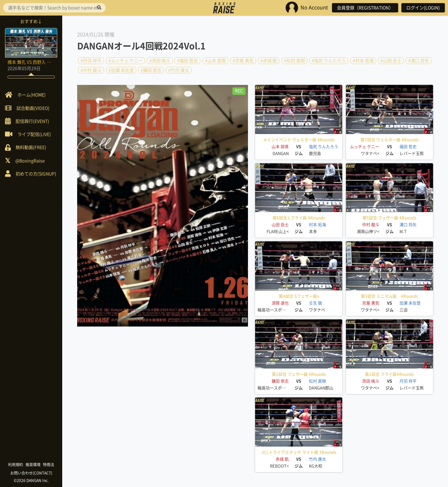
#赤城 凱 (269, 61)
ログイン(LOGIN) (423, 8)
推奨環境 (33, 465)
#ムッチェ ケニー (126, 61)
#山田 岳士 (391, 61)
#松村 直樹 (294, 61)
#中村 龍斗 (91, 70)
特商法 (49, 465)
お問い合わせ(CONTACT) (31, 473)
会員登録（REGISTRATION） (365, 8)
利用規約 (16, 465)
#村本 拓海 (363, 61)
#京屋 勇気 (243, 61)
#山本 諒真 (215, 61)
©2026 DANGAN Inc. (31, 480)
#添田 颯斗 (160, 61)
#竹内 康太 (179, 70)
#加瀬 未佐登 (121, 70)
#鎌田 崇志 (151, 70)
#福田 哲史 (187, 61)
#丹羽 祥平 (91, 61)
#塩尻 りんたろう (329, 61)
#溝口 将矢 (419, 61)
